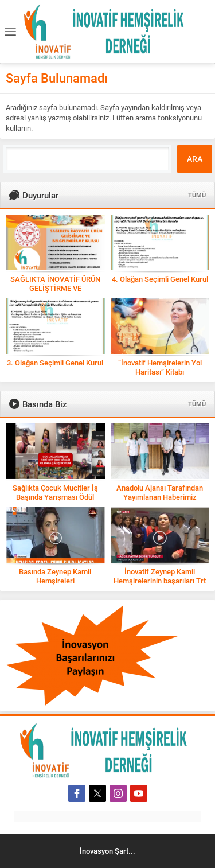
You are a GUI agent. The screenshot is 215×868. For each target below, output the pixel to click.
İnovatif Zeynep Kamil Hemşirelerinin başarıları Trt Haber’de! (160, 581)
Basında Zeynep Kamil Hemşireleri (55, 576)
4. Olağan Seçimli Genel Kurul (160, 279)
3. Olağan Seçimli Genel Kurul (55, 363)
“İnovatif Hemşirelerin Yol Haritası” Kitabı (160, 367)
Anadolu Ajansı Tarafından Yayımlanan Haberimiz (160, 492)
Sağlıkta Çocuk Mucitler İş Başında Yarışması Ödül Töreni (55, 497)
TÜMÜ (197, 195)
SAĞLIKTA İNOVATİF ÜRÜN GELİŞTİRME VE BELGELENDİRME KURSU (55, 288)
